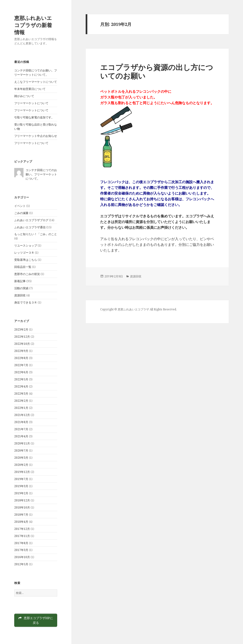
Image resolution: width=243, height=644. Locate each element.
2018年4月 (21, 522)
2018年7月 (21, 515)
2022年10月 (22, 344)
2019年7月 (21, 479)
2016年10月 (22, 557)
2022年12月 (22, 337)
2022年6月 (21, 372)
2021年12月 (22, 415)
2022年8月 (21, 358)
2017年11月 (22, 536)
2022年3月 (21, 394)
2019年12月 (22, 472)
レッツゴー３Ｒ (24, 253)
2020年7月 (21, 450)
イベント (20, 206)
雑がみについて (24, 96)
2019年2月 (21, 493)
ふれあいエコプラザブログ (31, 220)
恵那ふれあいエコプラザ (133, 309)
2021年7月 (21, 429)
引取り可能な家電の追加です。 (34, 117)
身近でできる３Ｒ (26, 302)
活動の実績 (21, 288)
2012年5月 (21, 564)
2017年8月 (21, 543)
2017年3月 (21, 550)
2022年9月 (21, 351)
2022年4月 (21, 386)
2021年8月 (21, 422)
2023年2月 (21, 329)
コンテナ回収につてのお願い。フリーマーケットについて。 (36, 72)
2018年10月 (22, 507)
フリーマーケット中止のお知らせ (36, 136)
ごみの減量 (21, 213)
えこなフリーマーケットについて (36, 82)
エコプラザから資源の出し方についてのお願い (157, 71)
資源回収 (20, 295)
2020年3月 (21, 458)
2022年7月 (21, 365)
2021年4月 (21, 436)
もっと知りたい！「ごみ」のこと (36, 234)
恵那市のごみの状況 (27, 274)
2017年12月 (22, 529)
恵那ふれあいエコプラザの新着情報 (33, 25)
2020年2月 (21, 465)
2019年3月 (21, 486)
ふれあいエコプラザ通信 (30, 227)
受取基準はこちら (26, 260)
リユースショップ (26, 245)
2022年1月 (21, 408)
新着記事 (20, 281)
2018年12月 (22, 500)
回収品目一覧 (23, 267)
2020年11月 (22, 443)
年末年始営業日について (30, 89)
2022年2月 (21, 401)
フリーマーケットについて (31, 103)
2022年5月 (21, 379)
